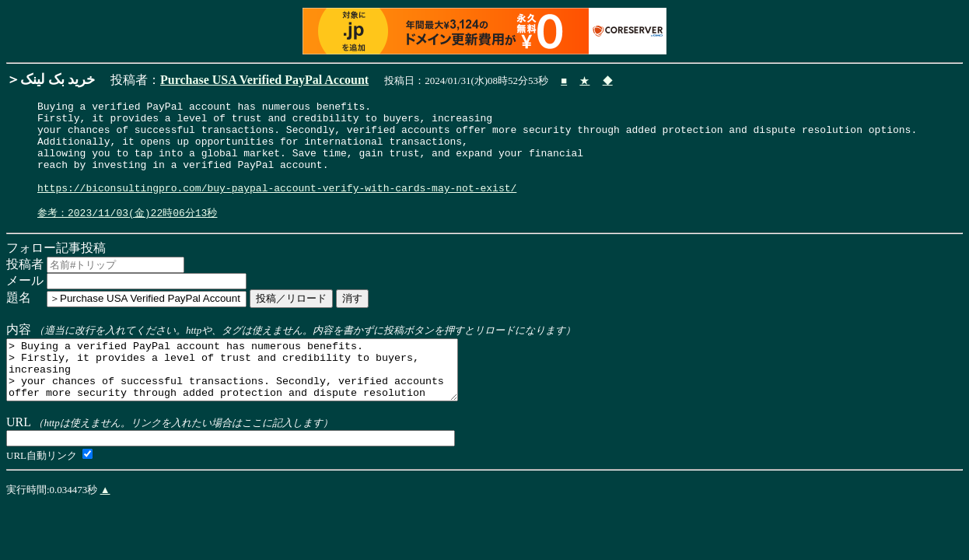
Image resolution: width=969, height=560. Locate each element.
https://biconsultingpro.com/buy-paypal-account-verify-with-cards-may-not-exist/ (277, 206)
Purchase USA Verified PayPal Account (264, 80)
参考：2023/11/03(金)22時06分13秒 (127, 234)
